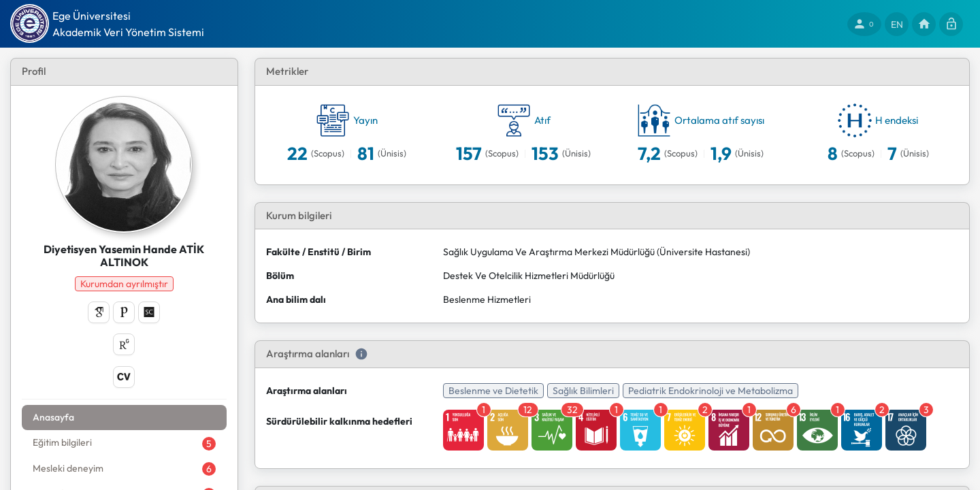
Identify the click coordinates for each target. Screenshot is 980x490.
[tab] (103, 418)
